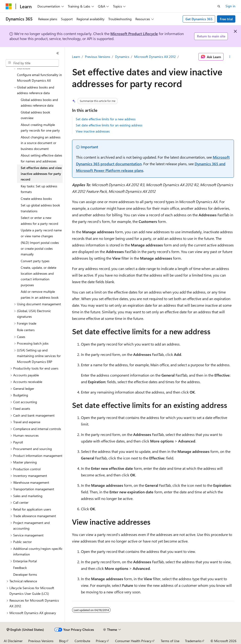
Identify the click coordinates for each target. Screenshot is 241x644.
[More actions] (230, 57)
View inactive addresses (93, 131)
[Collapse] (58, 53)
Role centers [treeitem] (26, 330)
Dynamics (122, 57)
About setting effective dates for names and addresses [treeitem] (41, 158)
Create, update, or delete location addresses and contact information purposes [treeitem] (38, 276)
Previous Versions (98, 57)
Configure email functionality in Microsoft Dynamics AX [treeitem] (39, 78)
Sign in (230, 6)
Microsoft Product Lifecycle (134, 34)
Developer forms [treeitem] (25, 574)
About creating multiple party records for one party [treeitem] (40, 128)
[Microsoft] (9, 6)
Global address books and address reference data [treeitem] (39, 103)
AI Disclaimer (13, 641)
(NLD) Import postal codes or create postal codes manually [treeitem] (40, 248)
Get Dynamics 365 (199, 19)
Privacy (101, 641)
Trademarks (193, 641)
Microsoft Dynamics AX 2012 (155, 57)
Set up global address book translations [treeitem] (40, 208)
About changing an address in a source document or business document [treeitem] (41, 143)
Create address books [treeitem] (36, 199)
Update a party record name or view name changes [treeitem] (41, 233)
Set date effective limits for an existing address (109, 125)
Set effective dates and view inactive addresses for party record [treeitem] (41, 173)
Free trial (226, 19)
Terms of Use (170, 641)
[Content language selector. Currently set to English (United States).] (25, 630)
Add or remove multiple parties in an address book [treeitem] (40, 294)
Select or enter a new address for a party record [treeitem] (39, 221)
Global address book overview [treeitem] (35, 115)
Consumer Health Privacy (133, 641)
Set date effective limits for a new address (106, 119)
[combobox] (32, 63)
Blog (62, 641)
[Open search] (219, 6)
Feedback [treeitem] (20, 568)
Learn (76, 57)
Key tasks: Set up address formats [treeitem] (39, 189)
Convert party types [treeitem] (35, 261)
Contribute (82, 641)
